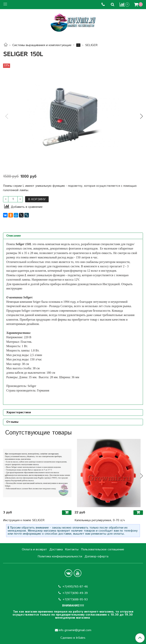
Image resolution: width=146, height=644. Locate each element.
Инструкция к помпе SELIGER (24, 520)
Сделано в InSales (73, 638)
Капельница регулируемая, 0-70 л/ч (100, 520)
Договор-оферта (96, 557)
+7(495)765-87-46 (75, 587)
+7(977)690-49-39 (75, 593)
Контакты (72, 549)
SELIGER (91, 45)
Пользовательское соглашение (103, 549)
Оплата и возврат (34, 549)
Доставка (56, 549)
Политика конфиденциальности (60, 557)
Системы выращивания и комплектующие (42, 45)
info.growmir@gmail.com (75, 630)
